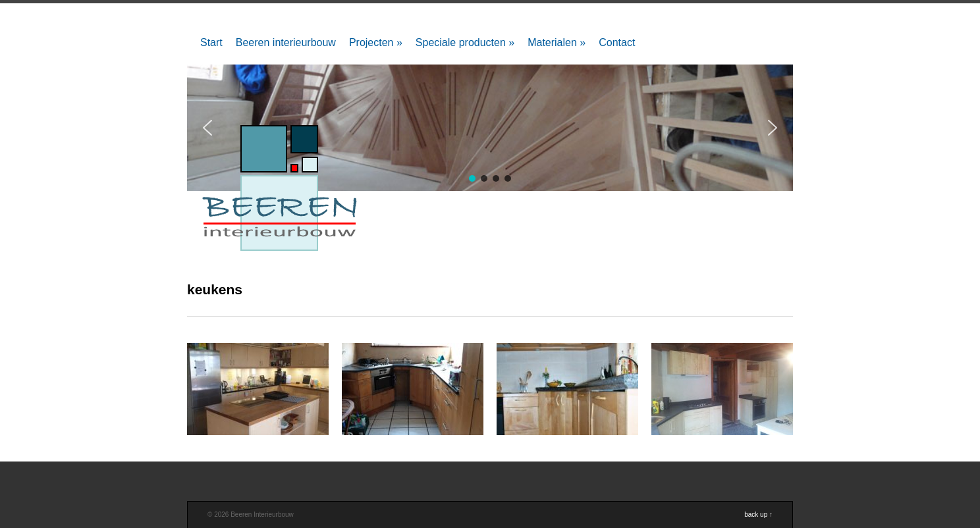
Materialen (557, 42)
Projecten (376, 42)
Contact (617, 42)
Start (211, 42)
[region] (490, 128)
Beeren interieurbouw (286, 42)
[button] (773, 128)
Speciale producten (465, 42)
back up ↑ (758, 515)
